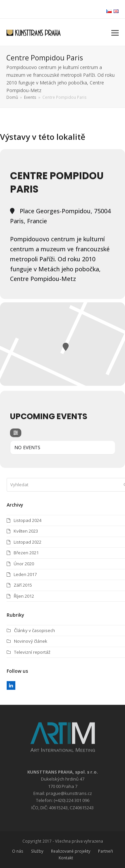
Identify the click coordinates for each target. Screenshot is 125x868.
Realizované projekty (71, 851)
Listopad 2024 (27, 520)
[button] (115, 32)
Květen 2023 (26, 531)
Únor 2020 (24, 564)
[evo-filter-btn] (16, 433)
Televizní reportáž (32, 652)
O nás (18, 851)
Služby (37, 851)
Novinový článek (31, 641)
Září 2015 (23, 585)
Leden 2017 (25, 574)
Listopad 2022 (27, 542)
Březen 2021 (26, 553)
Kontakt (66, 858)
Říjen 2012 (24, 596)
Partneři (105, 851)
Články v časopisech (34, 630)
